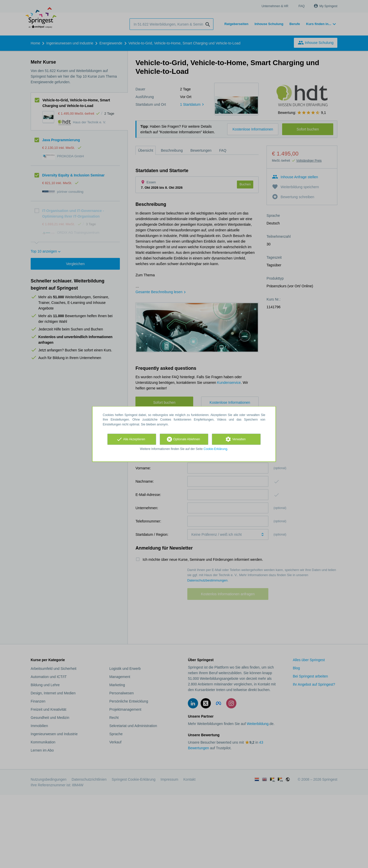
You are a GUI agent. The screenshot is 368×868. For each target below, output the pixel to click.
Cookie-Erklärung (216, 449)
